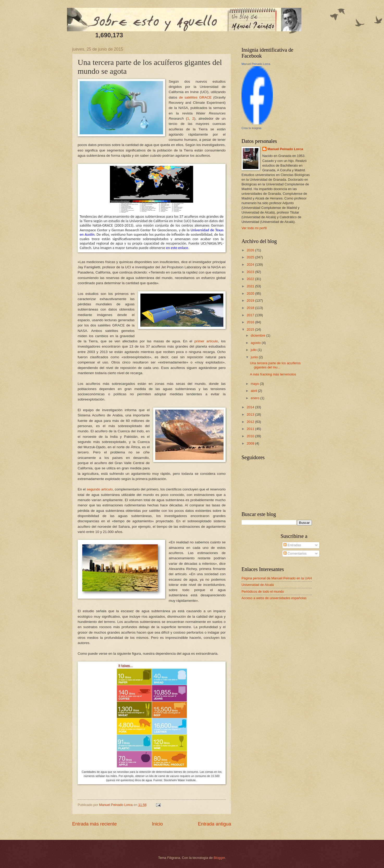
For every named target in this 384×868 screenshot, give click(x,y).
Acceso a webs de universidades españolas (274, 598)
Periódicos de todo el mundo (263, 591)
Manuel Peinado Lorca (256, 64)
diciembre (258, 335)
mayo (255, 384)
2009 (251, 443)
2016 (251, 322)
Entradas (292, 545)
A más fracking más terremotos (273, 374)
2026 (251, 250)
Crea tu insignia (251, 128)
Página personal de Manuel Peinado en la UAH (277, 578)
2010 (251, 436)
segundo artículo (100, 489)
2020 (251, 293)
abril (254, 391)
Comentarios (295, 553)
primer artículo (206, 341)
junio (255, 357)
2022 (251, 279)
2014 (251, 407)
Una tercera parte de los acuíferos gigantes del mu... (275, 365)
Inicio (157, 824)
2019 (251, 301)
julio (254, 350)
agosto (256, 343)
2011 (251, 429)
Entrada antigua (215, 824)
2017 (251, 315)
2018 (251, 308)
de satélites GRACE (195, 97)
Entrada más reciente (94, 824)
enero (255, 398)
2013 (251, 414)
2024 (251, 265)
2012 (251, 422)
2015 (251, 329)
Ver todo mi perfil (254, 228)
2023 (251, 272)
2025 (251, 257)
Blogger (219, 858)
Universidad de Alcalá (258, 585)
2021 (251, 286)
